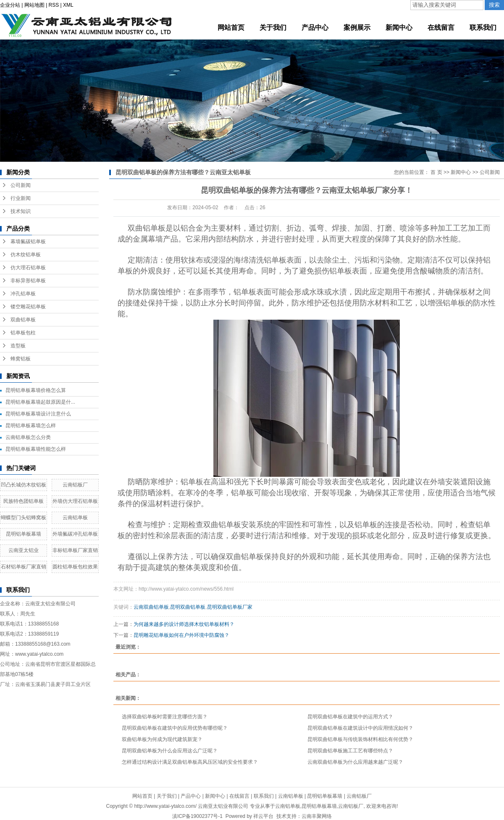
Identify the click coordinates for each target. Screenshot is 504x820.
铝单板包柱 (23, 333)
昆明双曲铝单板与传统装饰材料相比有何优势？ (360, 739)
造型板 (18, 346)
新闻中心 (461, 172)
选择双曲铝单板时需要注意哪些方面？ (165, 717)
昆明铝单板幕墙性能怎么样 (36, 449)
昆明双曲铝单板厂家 (230, 607)
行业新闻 (21, 198)
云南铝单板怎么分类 (28, 437)
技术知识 (21, 211)
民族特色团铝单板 (24, 501)
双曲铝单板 (23, 320)
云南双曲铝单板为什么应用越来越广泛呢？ (355, 762)
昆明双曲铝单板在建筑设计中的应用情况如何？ (360, 728)
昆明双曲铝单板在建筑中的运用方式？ (350, 717)
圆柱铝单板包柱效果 (75, 567)
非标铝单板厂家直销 (75, 550)
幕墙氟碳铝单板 (28, 242)
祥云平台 (263, 816)
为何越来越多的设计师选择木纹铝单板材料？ (184, 624)
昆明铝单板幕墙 (24, 534)
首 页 (436, 172)
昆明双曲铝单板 (188, 607)
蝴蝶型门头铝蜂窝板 (24, 518)
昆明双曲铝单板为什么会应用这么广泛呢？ (170, 751)
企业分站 (10, 5)
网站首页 (142, 796)
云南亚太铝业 (24, 550)
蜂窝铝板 (21, 359)
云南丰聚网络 (317, 816)
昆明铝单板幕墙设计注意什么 (38, 414)
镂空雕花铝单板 (28, 307)
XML (68, 5)
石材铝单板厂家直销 (24, 567)
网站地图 (34, 5)
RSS (54, 5)
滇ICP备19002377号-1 (197, 816)
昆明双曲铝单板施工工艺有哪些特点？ (350, 751)
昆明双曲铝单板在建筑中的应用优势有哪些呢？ (175, 728)
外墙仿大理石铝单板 (75, 501)
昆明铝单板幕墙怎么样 (31, 426)
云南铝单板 (75, 518)
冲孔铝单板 (23, 294)
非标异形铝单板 (28, 281)
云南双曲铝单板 (151, 607)
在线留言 (239, 796)
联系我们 (264, 796)
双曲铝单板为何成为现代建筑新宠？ (162, 739)
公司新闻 (21, 185)
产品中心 (191, 796)
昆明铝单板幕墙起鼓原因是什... (40, 402)
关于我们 (167, 796)
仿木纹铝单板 (26, 255)
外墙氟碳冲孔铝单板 (75, 534)
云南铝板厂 (75, 485)
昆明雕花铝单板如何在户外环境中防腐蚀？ (181, 635)
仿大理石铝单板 (28, 268)
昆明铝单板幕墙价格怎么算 (36, 390)
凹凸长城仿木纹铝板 (24, 485)
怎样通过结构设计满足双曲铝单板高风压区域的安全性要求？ (190, 762)
